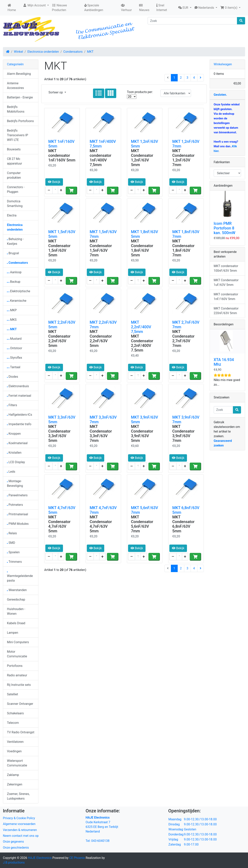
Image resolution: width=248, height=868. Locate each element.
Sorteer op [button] (56, 92)
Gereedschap (16, 599)
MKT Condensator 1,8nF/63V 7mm (183, 248)
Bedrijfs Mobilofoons (16, 109)
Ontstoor (15, 348)
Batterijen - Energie (20, 97)
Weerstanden (17, 590)
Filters (12, 405)
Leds (11, 472)
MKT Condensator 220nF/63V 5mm (226, 311)
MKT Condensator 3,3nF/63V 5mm (59, 434)
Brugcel (13, 253)
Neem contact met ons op (21, 836)
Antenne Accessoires (15, 86)
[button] (185, 8)
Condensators (73, 52)
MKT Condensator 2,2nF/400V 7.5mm (142, 343)
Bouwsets (14, 149)
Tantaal (14, 367)
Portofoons (15, 666)
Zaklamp (13, 775)
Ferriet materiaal (19, 396)
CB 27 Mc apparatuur (14, 161)
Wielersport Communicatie (17, 763)
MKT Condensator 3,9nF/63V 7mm (183, 434)
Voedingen (14, 751)
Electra (12, 215)
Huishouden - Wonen (16, 611)
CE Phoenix (77, 858)
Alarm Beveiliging (19, 74)
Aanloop (14, 272)
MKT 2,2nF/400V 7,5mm (141, 327)
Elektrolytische (19, 291)
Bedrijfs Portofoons (20, 121)
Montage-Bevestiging (15, 483)
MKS (12, 320)
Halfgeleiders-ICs (20, 415)
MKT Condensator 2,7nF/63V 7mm (183, 339)
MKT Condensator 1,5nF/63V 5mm (59, 248)
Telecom (13, 723)
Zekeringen (15, 784)
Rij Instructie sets (19, 685)
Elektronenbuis (18, 386)
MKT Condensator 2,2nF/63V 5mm (59, 339)
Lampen (13, 633)
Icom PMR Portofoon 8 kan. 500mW (225, 228)
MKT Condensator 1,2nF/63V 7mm (183, 158)
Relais (12, 533)
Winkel (19, 52)
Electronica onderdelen (43, 52)
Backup (14, 282)
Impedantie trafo (19, 424)
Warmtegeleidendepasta (20, 577)
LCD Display (16, 462)
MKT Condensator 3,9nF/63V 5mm (142, 434)
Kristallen (14, 453)
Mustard (14, 339)
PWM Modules (18, 524)
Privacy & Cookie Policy (19, 818)
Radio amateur (17, 675)
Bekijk (54, 182)
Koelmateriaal (17, 443)
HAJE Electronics (40, 858)
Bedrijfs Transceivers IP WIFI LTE (18, 135)
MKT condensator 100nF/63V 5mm (226, 268)
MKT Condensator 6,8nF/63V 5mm (183, 524)
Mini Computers (18, 642)
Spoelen (13, 552)
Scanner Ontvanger (20, 704)
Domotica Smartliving (15, 204)
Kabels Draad (16, 623)
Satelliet (12, 694)
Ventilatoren (15, 742)
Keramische (17, 301)
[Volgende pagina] (201, 78)
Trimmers (14, 562)
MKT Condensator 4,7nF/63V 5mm (59, 524)
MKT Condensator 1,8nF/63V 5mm (142, 248)
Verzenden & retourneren (20, 830)
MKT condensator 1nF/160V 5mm (62, 155)
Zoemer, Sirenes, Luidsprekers (18, 796)
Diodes (12, 377)
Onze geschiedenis (16, 848)
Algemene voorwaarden (19, 824)
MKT (90, 52)
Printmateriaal (18, 514)
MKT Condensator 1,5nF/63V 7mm (101, 248)
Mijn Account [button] (35, 5)
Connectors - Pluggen (16, 189)
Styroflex (15, 358)
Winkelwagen (223, 64)
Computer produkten (14, 175)
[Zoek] (192, 21)
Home (12, 8)
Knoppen (14, 434)
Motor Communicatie (17, 654)
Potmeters (15, 505)
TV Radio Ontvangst (21, 732)
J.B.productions (14, 862)
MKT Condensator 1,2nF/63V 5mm (142, 158)
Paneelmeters (17, 495)
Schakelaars (15, 713)
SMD (11, 543)
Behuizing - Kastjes (15, 241)
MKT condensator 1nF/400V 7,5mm (101, 158)
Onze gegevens (13, 842)
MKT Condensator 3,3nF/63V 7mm (101, 434)
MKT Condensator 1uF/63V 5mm (226, 282)
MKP (12, 310)
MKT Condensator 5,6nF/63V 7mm (142, 524)
